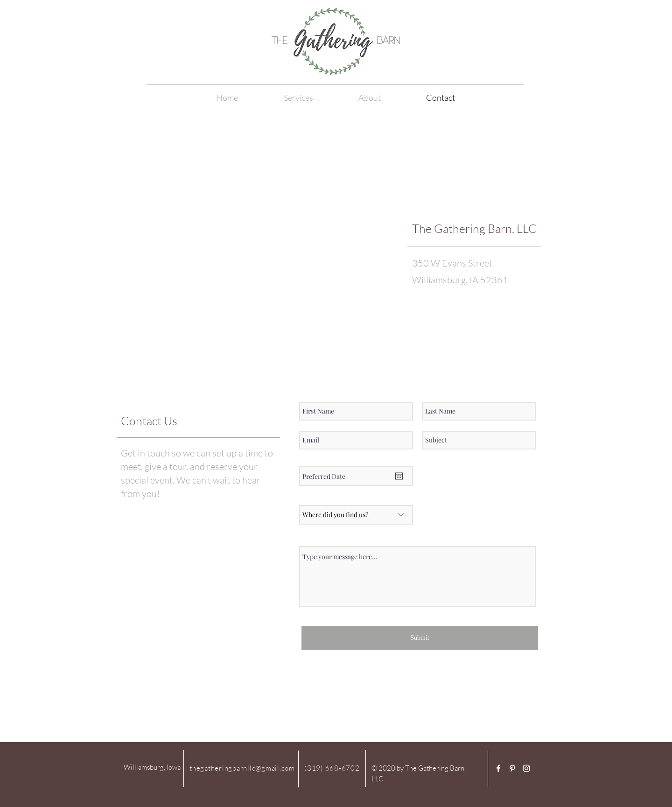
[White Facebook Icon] (498, 768)
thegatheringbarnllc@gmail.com (242, 768)
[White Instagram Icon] (526, 768)
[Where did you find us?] (356, 515)
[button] (369, 98)
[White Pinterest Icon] (512, 768)
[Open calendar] (399, 476)
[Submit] (420, 638)
